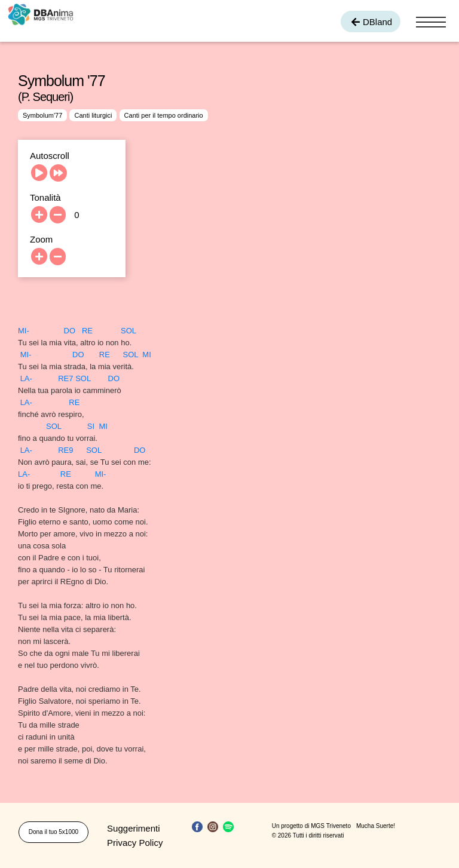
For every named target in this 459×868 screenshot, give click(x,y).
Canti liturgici (93, 115)
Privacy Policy (135, 843)
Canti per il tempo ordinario (164, 115)
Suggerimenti (133, 828)
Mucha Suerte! (376, 826)
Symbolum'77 (42, 115)
